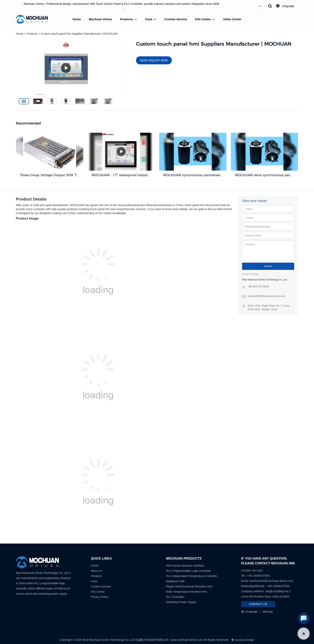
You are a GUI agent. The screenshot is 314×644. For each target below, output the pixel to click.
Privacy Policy (100, 597)
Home (77, 19)
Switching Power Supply (181, 602)
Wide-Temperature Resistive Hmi (187, 592)
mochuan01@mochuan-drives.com (271, 581)
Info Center (203, 19)
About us (96, 571)
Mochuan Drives (101, 19)
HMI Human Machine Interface (185, 566)
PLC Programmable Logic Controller (189, 571)
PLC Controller (175, 597)
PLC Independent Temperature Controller (192, 576)
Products (127, 19)
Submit (268, 266)
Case (149, 19)
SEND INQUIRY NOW (154, 60)
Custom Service (176, 19)
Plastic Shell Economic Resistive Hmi (189, 586)
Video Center (232, 19)
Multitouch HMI (175, 581)
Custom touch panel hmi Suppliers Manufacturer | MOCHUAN (79, 34)
